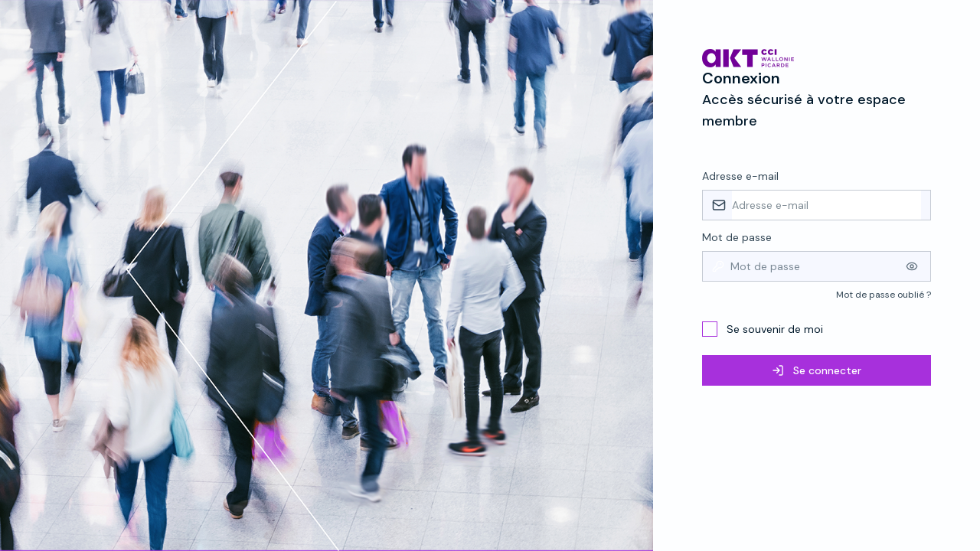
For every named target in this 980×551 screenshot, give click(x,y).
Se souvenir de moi (775, 329)
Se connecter (817, 370)
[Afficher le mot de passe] (912, 266)
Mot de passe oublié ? (884, 295)
